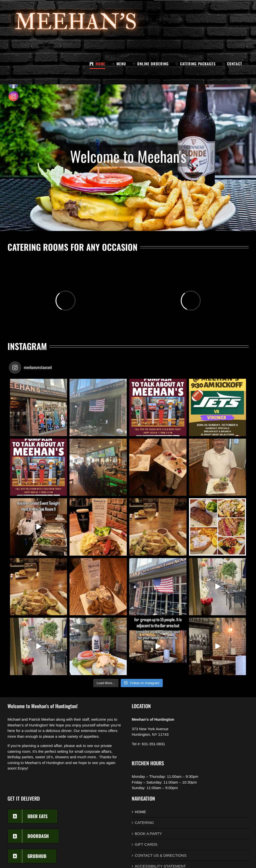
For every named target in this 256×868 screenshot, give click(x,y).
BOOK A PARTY (148, 834)
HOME (140, 812)
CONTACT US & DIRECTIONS (161, 855)
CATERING (144, 823)
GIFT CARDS (146, 844)
